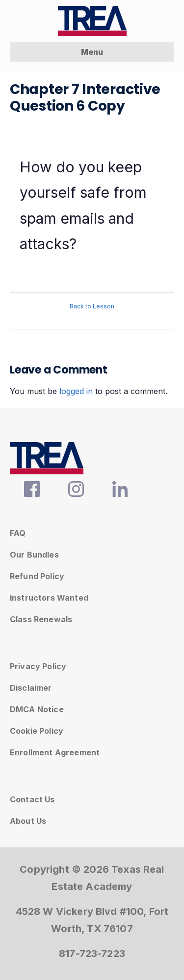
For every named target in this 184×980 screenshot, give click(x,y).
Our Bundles (34, 555)
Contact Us (32, 799)
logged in (76, 391)
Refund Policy (37, 576)
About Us (28, 821)
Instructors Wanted (49, 598)
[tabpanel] (92, 210)
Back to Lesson (92, 306)
